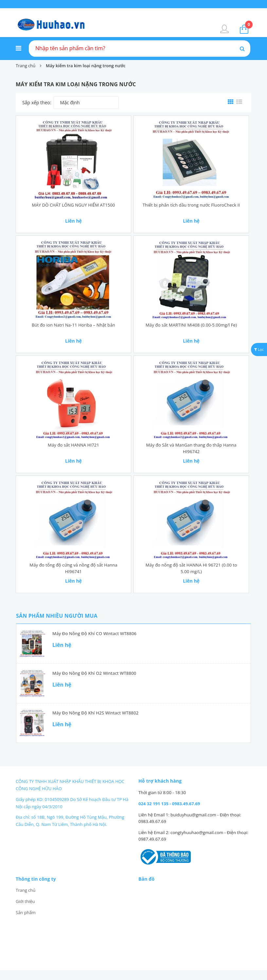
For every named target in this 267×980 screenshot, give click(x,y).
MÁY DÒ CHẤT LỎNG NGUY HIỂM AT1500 (74, 205)
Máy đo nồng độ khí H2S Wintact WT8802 (95, 713)
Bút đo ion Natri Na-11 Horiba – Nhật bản (73, 325)
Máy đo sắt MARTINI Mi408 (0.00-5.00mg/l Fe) (191, 325)
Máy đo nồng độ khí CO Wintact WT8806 (94, 633)
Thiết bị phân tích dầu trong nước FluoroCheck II (191, 205)
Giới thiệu (25, 901)
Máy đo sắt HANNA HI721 (73, 445)
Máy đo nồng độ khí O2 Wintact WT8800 (94, 673)
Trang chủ (26, 890)
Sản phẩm (26, 912)
